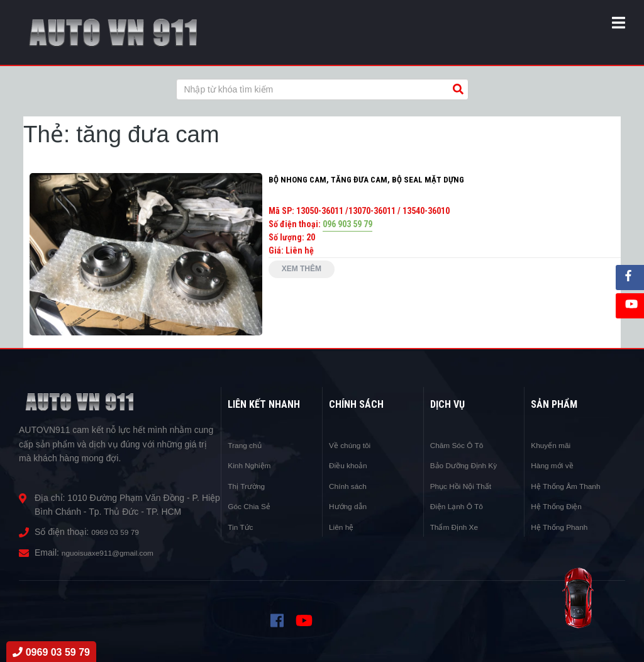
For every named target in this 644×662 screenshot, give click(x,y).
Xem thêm (307, 272)
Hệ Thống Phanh (564, 527)
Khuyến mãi (554, 445)
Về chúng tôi (353, 445)
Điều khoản (351, 465)
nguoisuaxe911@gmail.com (116, 553)
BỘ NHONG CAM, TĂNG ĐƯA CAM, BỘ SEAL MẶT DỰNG (368, 179)
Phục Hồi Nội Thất (466, 486)
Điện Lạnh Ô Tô (461, 506)
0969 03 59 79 (119, 532)
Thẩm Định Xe (459, 527)
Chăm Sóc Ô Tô (462, 445)
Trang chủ (248, 445)
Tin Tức (242, 527)
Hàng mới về (556, 465)
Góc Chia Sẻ (253, 506)
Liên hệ (343, 527)
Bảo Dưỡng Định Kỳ (470, 465)
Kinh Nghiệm (253, 465)
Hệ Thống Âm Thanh (572, 486)
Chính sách (351, 486)
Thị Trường (250, 486)
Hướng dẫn (351, 506)
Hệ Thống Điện (561, 506)
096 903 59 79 (347, 224)
